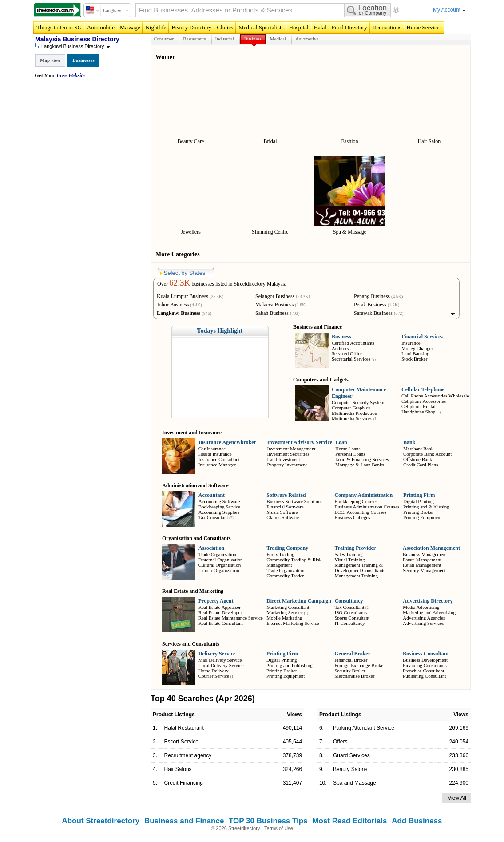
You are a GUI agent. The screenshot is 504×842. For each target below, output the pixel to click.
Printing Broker (419, 512)
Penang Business (372, 296)
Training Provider (355, 548)
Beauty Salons (350, 769)
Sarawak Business (373, 313)
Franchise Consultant (423, 671)
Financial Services (422, 337)
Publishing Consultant (425, 676)
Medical (278, 39)
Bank (409, 442)
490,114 (292, 728)
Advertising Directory (428, 601)
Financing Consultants (425, 665)
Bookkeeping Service (219, 507)
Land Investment (283, 459)
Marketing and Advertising (429, 612)
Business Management (425, 554)
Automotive (307, 39)
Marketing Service (285, 612)
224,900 (459, 783)
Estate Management (422, 560)
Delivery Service (217, 654)
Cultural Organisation (220, 565)
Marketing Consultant (288, 607)
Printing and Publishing (426, 507)
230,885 (459, 769)
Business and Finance (184, 821)
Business (253, 39)
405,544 (292, 742)
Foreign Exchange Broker (360, 665)
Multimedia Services (352, 418)
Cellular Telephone (423, 389)
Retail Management (422, 565)
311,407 (292, 783)
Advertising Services (423, 623)
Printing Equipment (422, 517)
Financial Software (285, 507)
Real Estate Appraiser (220, 607)
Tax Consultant (213, 517)
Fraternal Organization (221, 560)
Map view (50, 60)
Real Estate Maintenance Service (231, 618)
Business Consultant (426, 654)
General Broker (352, 654)
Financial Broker (351, 660)
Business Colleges (352, 517)
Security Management (424, 570)
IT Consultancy (349, 623)
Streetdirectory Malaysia (260, 284)
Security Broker (350, 671)
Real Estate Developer (220, 612)
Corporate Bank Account (427, 454)
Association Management (431, 548)
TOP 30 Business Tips (268, 821)
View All (457, 798)
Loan (341, 442)
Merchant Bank (418, 449)
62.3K (180, 283)
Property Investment (287, 465)
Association (212, 548)
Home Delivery (214, 671)
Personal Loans (350, 454)
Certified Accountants (353, 343)
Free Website (71, 75)
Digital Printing (419, 501)
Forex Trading (280, 554)
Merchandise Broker (354, 676)
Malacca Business (274, 305)
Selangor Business (275, 296)
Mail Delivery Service (220, 660)
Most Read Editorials (349, 821)
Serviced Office (347, 353)
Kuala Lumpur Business (183, 296)
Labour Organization (219, 570)
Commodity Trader (285, 576)
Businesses (83, 60)
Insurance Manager (217, 465)
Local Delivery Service (221, 665)
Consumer (164, 39)
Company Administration (363, 495)
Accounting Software (219, 501)
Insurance (411, 343)
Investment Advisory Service (300, 442)
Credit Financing (184, 783)
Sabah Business (272, 313)
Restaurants (194, 39)
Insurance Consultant (219, 459)
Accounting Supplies (219, 512)
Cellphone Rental (419, 406)
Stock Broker (414, 359)
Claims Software (283, 517)
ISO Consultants (350, 612)
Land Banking (415, 353)
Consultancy (349, 601)
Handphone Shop (418, 412)
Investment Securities (288, 454)
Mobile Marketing (284, 618)
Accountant (212, 495)
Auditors (340, 348)
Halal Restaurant (184, 728)
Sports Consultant (352, 618)
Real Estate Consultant (221, 623)
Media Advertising (421, 607)
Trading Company (287, 548)
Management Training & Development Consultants (360, 568)
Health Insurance (215, 454)
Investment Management (291, 449)
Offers (340, 742)
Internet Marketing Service (293, 623)
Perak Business (370, 305)
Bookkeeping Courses (356, 501)
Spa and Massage (355, 783)
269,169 (459, 728)
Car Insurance (212, 449)
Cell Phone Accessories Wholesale (435, 396)
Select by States (183, 273)
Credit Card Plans (421, 465)
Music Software (282, 512)
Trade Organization (217, 554)
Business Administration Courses (367, 507)
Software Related (286, 495)
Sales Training (349, 554)
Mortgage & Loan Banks (360, 465)
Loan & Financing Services (362, 459)
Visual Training (350, 560)
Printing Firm (419, 495)
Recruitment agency (188, 755)
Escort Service (181, 742)
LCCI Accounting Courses (360, 512)
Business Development (425, 660)
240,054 (459, 742)
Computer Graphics (351, 408)
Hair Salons (178, 769)
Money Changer (417, 348)
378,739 (292, 755)
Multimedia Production (354, 413)
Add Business (417, 821)
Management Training (356, 576)
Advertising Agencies (424, 618)
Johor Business (173, 305)
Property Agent (216, 601)
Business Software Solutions (294, 501)
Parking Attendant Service (364, 728)
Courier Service (214, 676)
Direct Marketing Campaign (299, 601)
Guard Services (351, 755)
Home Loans (348, 449)
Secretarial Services (351, 359)
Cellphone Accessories (424, 401)
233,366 (459, 755)
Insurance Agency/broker (227, 442)
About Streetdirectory (101, 821)
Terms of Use (279, 828)
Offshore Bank (418, 459)
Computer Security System (358, 402)
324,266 (292, 769)
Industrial (225, 39)
